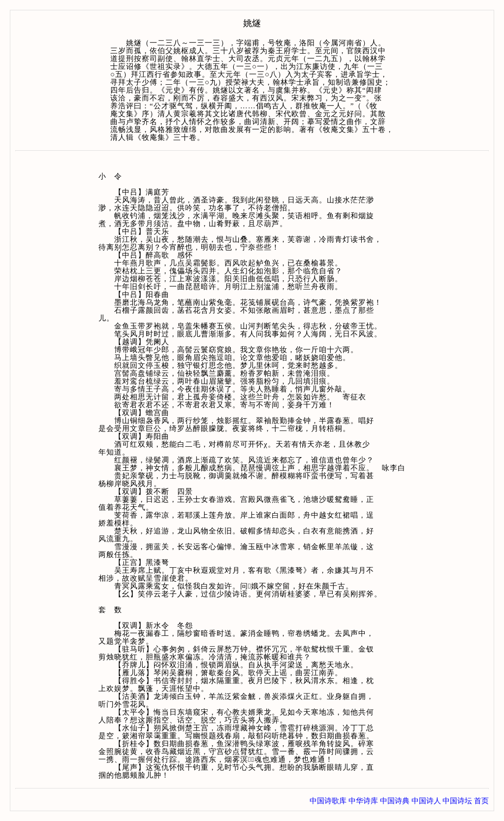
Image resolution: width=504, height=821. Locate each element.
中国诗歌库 (328, 801)
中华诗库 (363, 801)
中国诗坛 (457, 801)
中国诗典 (395, 801)
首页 (481, 801)
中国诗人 (426, 801)
